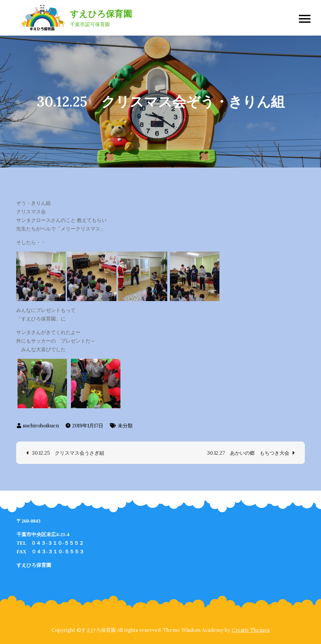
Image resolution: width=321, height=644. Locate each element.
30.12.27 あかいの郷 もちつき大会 (248, 453)
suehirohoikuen (41, 426)
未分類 (125, 426)
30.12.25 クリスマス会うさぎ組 (68, 453)
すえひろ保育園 (101, 14)
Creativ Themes (251, 630)
